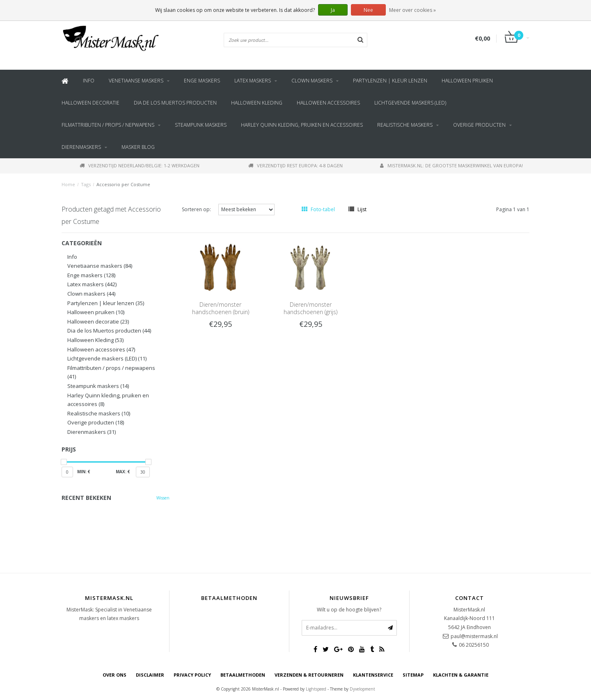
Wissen (163, 498)
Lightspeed (316, 689)
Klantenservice (373, 675)
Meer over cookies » (412, 10)
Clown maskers (312, 81)
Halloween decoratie (90, 103)
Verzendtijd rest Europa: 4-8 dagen (295, 165)
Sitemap (413, 675)
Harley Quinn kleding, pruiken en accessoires (302, 125)
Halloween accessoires (328, 103)
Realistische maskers (405, 125)
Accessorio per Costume (123, 184)
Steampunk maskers (201, 125)
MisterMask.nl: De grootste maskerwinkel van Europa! (451, 165)
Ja (333, 10)
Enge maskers (202, 81)
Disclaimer (150, 675)
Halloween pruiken (467, 81)
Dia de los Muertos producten (175, 103)
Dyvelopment (362, 689)
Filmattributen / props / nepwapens (108, 125)
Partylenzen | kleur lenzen (390, 81)
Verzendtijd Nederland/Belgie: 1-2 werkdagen (140, 165)
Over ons (115, 675)
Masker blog (138, 147)
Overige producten (479, 125)
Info (89, 81)
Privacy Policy (192, 675)
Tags (86, 184)
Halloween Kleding (257, 103)
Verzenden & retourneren (309, 675)
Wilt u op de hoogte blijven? (349, 610)
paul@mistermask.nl (474, 636)
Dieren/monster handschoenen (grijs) (310, 308)
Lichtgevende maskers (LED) (410, 103)
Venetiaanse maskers (136, 81)
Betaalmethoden (243, 675)
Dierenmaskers (81, 147)
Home (68, 184)
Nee (368, 10)
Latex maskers (253, 81)
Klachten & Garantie (461, 675)
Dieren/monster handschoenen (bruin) (221, 308)
